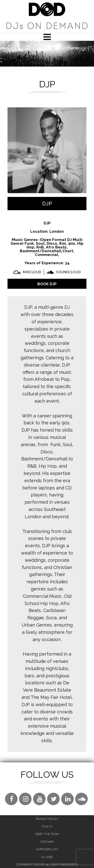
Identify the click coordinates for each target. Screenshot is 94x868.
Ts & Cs (47, 826)
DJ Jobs (47, 857)
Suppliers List (47, 849)
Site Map (47, 842)
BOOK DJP (47, 284)
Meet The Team (47, 834)
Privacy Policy (47, 819)
